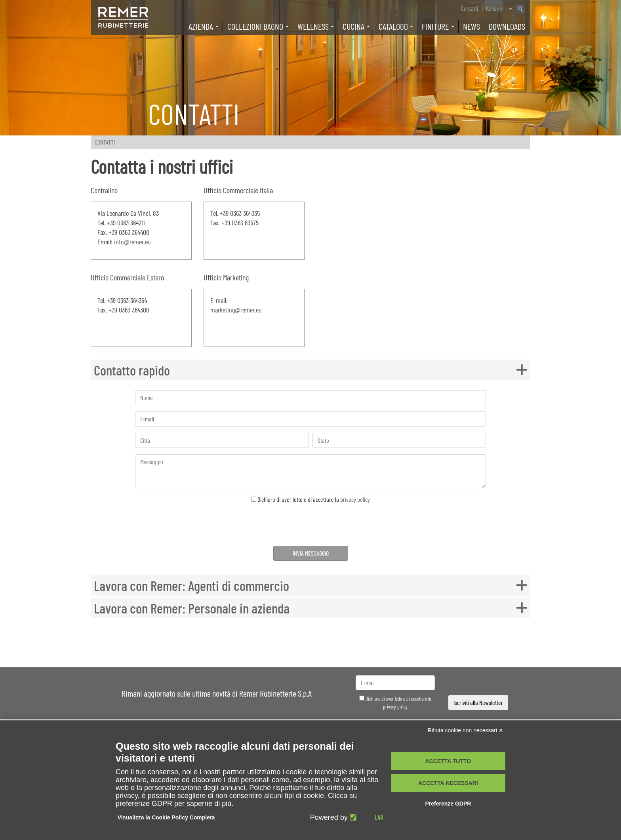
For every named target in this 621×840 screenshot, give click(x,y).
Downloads (507, 26)
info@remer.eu (132, 242)
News (471, 26)
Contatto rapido (132, 370)
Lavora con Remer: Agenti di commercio (193, 585)
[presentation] (311, 526)
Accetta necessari (448, 783)
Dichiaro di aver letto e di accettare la (310, 499)
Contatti (470, 8)
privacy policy (355, 499)
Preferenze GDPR (448, 804)
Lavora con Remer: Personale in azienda (193, 608)
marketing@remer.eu (236, 310)
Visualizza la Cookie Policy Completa (166, 817)
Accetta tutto (448, 761)
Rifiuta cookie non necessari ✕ (466, 730)
